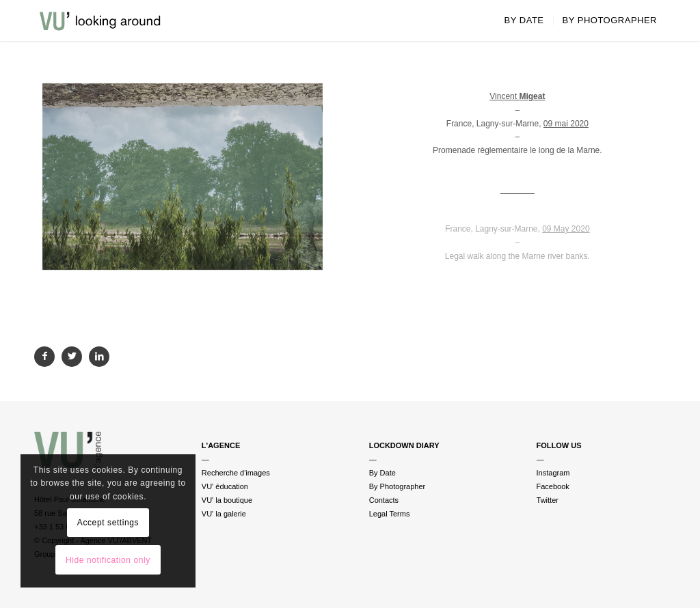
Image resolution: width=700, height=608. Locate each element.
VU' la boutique (227, 500)
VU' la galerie (224, 514)
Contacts (384, 500)
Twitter (548, 500)
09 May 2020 (566, 229)
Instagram (553, 473)
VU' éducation (225, 486)
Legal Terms (390, 514)
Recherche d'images (236, 473)
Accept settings (108, 523)
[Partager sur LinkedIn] (99, 357)
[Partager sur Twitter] (72, 357)
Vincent (517, 96)
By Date (382, 473)
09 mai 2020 (566, 124)
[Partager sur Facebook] (44, 357)
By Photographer (398, 486)
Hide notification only (108, 560)
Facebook (553, 486)
